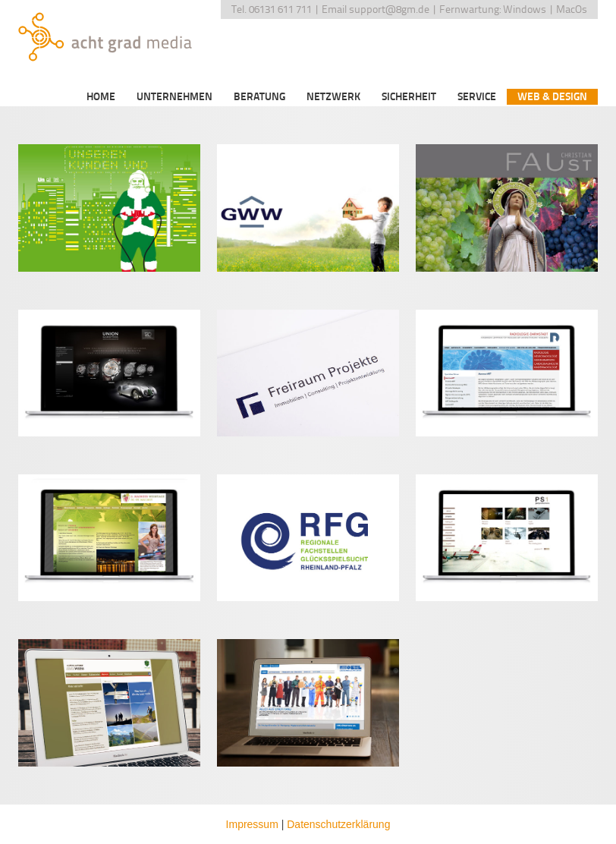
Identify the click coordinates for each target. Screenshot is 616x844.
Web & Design (552, 97)
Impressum (252, 824)
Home (101, 97)
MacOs (572, 9)
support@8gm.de (389, 9)
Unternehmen (174, 97)
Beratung (259, 97)
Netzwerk (333, 97)
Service (477, 97)
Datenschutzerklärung (338, 824)
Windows (525, 9)
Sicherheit (409, 97)
